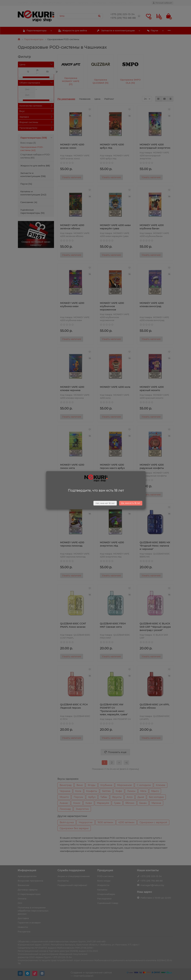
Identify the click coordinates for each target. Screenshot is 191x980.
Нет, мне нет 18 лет (105, 503)
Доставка (23, 3)
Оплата (35, 3)
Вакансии (83, 3)
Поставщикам (99, 3)
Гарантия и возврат (52, 3)
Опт (132, 3)
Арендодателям (118, 3)
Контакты (70, 3)
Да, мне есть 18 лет (131, 503)
